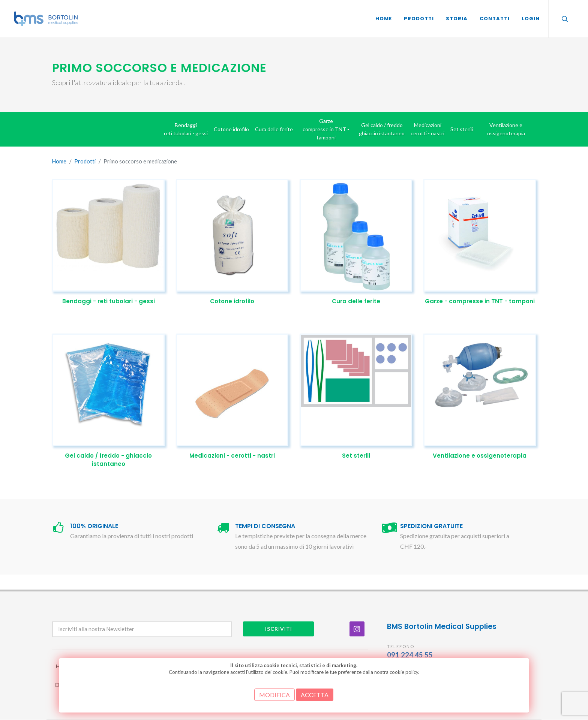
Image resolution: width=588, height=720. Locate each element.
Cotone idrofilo (232, 301)
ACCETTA (315, 695)
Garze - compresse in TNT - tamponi (480, 301)
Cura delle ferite (356, 301)
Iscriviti (279, 629)
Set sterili (356, 456)
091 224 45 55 (410, 655)
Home (59, 161)
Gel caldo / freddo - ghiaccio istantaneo (108, 460)
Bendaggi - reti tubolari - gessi (109, 301)
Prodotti (85, 161)
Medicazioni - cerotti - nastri (232, 456)
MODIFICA (274, 695)
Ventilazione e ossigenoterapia (480, 456)
